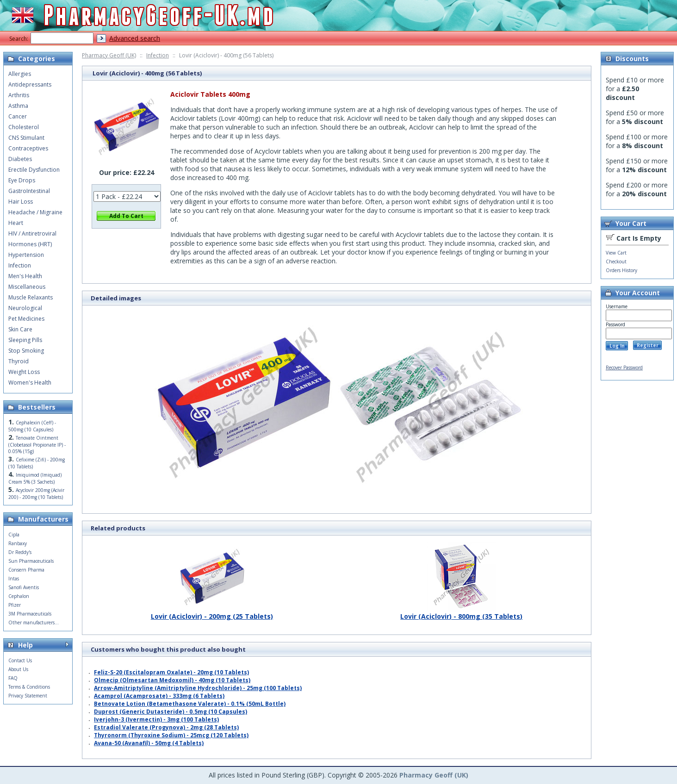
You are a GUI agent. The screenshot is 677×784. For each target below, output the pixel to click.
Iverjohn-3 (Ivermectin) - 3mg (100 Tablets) (156, 719)
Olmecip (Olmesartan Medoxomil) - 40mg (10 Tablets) (172, 680)
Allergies (20, 74)
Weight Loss (24, 372)
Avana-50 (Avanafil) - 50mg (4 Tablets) (149, 743)
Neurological (25, 308)
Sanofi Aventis (24, 587)
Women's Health (30, 383)
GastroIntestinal (29, 191)
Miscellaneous (27, 287)
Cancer (18, 116)
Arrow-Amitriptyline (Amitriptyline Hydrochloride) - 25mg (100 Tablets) (198, 688)
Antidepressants (30, 84)
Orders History (621, 270)
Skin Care (20, 329)
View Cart (616, 253)
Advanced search (135, 38)
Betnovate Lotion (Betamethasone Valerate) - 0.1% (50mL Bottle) (190, 704)
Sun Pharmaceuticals (31, 561)
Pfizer (15, 605)
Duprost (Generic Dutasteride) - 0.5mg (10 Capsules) (171, 712)
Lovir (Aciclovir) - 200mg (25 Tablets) (212, 613)
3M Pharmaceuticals (30, 614)
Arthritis (19, 95)
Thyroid (19, 361)
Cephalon (19, 596)
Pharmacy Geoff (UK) (109, 55)
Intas (14, 579)
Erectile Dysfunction (34, 170)
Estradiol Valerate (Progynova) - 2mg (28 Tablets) (166, 727)
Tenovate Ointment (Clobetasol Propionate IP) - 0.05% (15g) (37, 445)
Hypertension (26, 255)
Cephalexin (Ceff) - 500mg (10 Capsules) (32, 426)
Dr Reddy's (20, 552)
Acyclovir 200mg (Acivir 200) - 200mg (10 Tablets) (36, 494)
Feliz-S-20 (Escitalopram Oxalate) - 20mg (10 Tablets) (171, 672)
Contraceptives (28, 148)
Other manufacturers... (34, 622)
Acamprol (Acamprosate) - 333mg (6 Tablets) (159, 696)
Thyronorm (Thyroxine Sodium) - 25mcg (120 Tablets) (171, 735)
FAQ (13, 678)
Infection (158, 55)
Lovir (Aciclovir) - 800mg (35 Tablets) (461, 613)
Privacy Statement (28, 696)
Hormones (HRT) (30, 244)
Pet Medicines (26, 319)
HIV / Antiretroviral (32, 233)
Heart (16, 223)
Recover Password (624, 367)
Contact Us (20, 660)
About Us (18, 669)
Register (648, 345)
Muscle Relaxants (31, 297)
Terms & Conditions (29, 687)
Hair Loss (21, 202)
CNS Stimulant (26, 138)
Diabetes (20, 159)
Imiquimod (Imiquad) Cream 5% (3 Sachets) (35, 478)
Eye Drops (22, 180)
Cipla (14, 535)
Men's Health (25, 276)
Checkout (616, 261)
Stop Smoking (26, 351)
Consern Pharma (26, 570)
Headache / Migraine (35, 212)
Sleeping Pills (25, 340)
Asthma (18, 106)
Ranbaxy (18, 543)
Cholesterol (24, 127)
